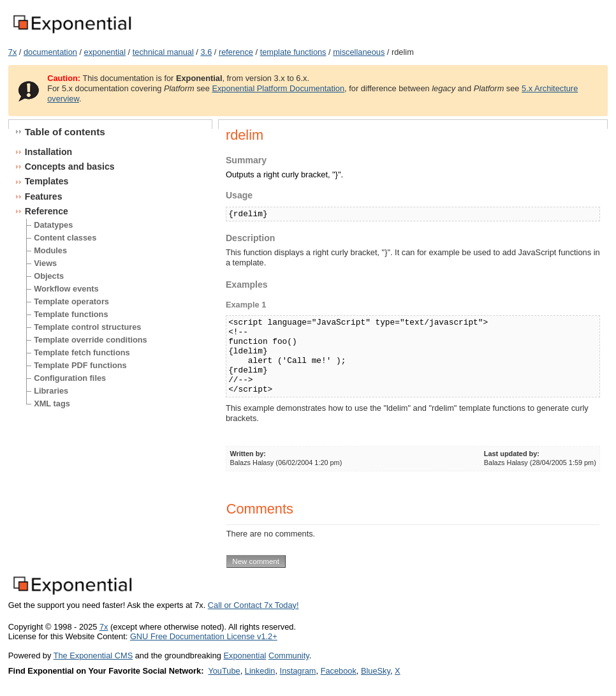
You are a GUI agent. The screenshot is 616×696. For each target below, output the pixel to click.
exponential (105, 52)
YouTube (224, 671)
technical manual (163, 52)
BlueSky (376, 671)
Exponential (245, 655)
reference (236, 52)
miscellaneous (359, 52)
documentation (50, 52)
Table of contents (65, 132)
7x (13, 52)
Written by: (248, 454)
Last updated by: (512, 454)
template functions (293, 52)
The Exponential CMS (93, 655)
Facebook (339, 671)
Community (289, 655)
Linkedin (260, 671)
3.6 (206, 52)
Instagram (298, 671)
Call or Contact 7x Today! (253, 605)
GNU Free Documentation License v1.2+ (204, 636)
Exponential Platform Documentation (278, 88)
